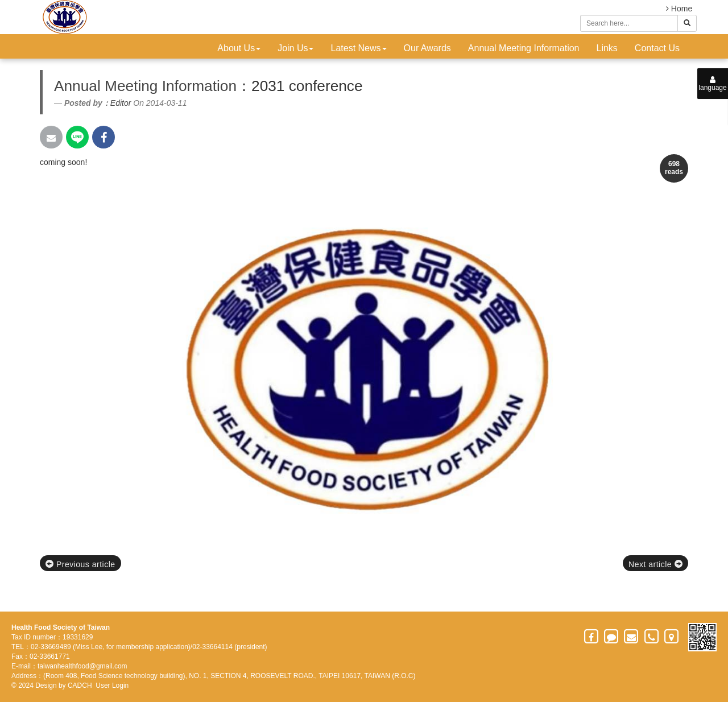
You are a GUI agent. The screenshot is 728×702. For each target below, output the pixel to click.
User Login (112, 686)
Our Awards (427, 48)
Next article (655, 564)
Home (679, 9)
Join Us (295, 48)
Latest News (358, 48)
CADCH (80, 686)
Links (607, 48)
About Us (239, 48)
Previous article (80, 564)
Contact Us (657, 48)
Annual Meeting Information (524, 48)
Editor (121, 103)
